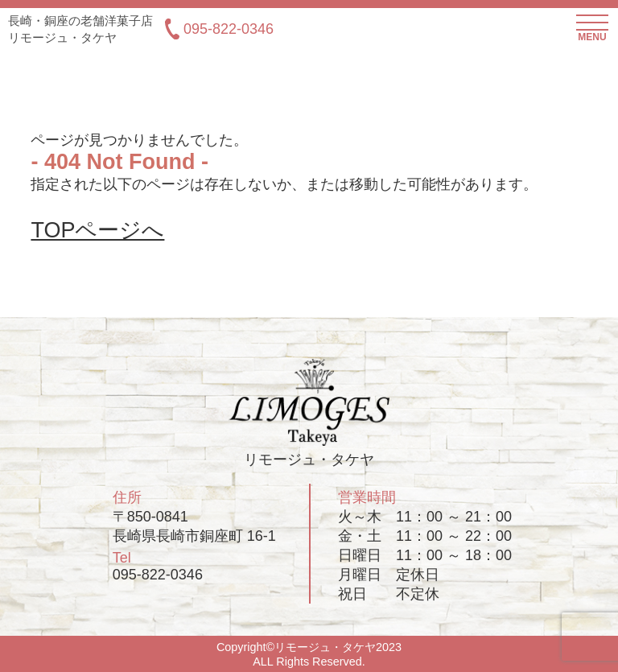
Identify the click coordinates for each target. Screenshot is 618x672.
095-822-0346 (219, 29)
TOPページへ (97, 230)
